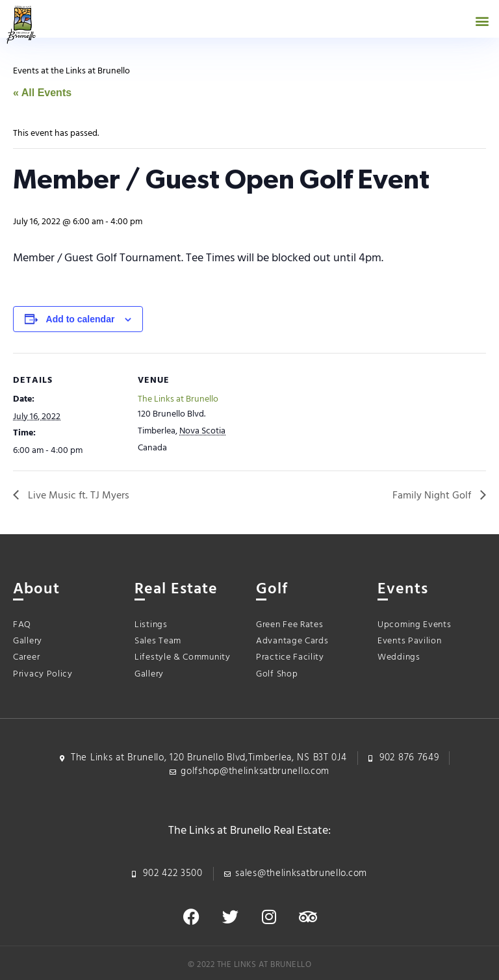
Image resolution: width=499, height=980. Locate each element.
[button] (482, 20)
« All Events (42, 93)
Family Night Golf (433, 496)
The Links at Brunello (178, 399)
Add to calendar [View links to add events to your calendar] (81, 319)
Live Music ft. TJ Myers (77, 496)
